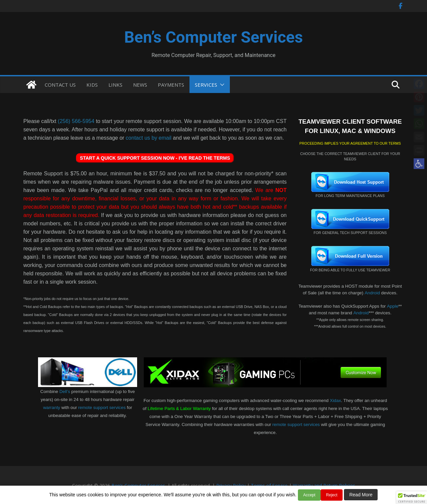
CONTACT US (60, 85)
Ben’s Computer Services (213, 37)
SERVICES (206, 85)
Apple (393, 306)
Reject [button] (332, 495)
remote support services (102, 407)
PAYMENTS (171, 85)
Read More (361, 495)
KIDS (92, 85)
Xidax (335, 400)
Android (372, 293)
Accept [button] (309, 495)
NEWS (140, 85)
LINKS (115, 85)
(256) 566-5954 (76, 121)
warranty (52, 407)
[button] (419, 164)
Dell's (65, 391)
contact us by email (149, 138)
